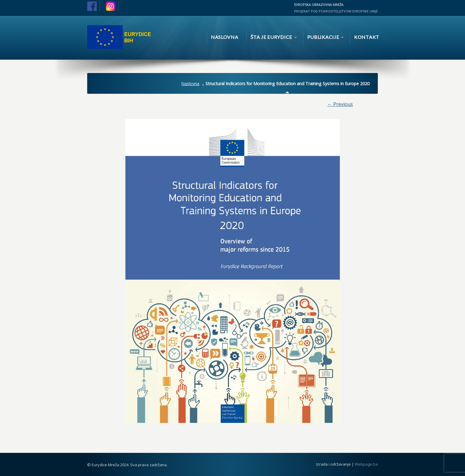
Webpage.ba (366, 464)
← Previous (340, 104)
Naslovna (190, 84)
